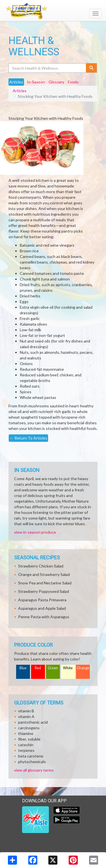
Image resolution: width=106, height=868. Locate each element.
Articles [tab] (16, 82)
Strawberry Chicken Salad (41, 566)
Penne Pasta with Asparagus (44, 617)
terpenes (26, 750)
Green (53, 668)
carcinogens (29, 728)
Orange (83, 668)
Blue (23, 668)
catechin (26, 745)
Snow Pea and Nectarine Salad (45, 583)
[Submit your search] (91, 68)
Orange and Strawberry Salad (44, 574)
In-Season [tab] (36, 82)
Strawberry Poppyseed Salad (44, 591)
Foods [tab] (73, 82)
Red (38, 668)
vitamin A (26, 716)
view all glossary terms (34, 770)
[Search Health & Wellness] (48, 68)
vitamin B (26, 711)
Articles (20, 91)
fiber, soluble (29, 739)
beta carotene (31, 756)
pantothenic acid (33, 722)
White (68, 668)
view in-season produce (35, 532)
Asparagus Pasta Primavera (42, 600)
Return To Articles (28, 438)
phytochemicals (32, 762)
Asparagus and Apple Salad (42, 608)
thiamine (26, 733)
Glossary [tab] (56, 82)
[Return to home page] (53, 11)
